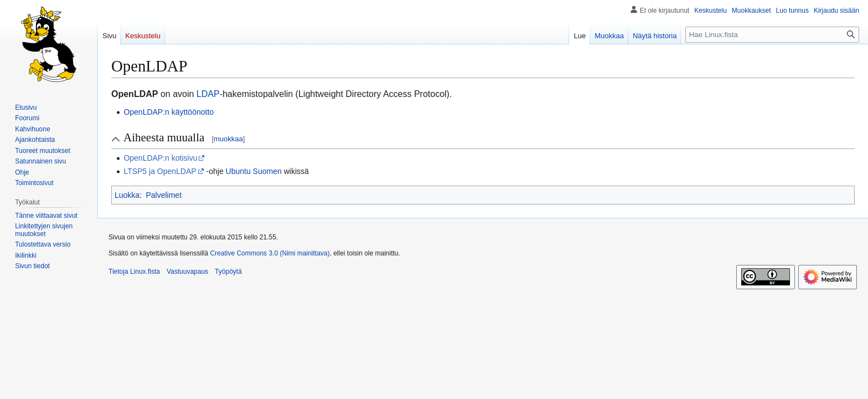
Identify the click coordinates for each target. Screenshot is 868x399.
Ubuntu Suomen (254, 171)
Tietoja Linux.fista (134, 272)
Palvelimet (164, 195)
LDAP (208, 94)
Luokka (127, 195)
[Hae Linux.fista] (772, 35)
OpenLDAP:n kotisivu (160, 158)
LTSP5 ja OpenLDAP (160, 171)
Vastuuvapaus (187, 272)
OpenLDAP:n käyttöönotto (169, 112)
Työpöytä (228, 272)
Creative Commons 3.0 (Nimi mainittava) (270, 253)
